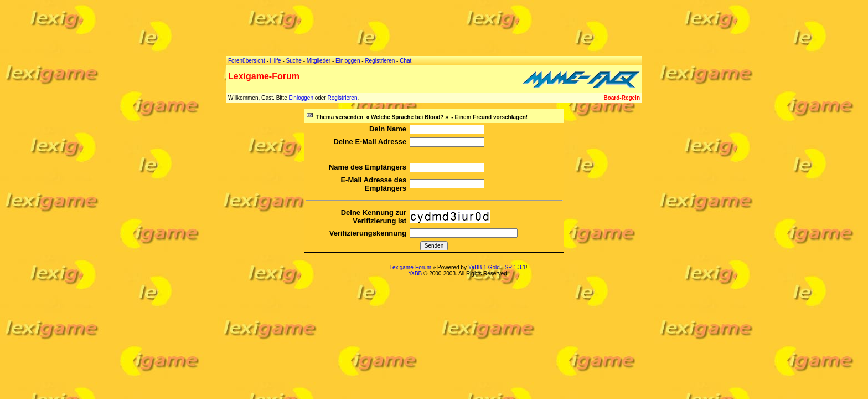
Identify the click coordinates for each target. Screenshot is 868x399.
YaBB (415, 273)
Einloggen (301, 98)
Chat (405, 61)
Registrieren (343, 98)
